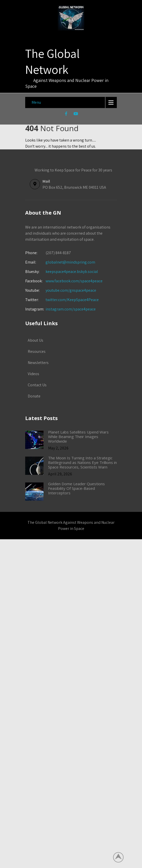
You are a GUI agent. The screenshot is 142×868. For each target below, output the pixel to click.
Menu (36, 102)
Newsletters (38, 363)
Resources (37, 351)
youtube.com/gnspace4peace (71, 290)
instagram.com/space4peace (71, 309)
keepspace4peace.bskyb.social (72, 272)
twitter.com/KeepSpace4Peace (72, 300)
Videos (33, 374)
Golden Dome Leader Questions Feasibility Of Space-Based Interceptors (76, 488)
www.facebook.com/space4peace (74, 281)
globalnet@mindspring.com (60, 262)
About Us (35, 340)
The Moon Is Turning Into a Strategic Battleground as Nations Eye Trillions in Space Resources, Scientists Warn (82, 462)
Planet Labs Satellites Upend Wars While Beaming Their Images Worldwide (78, 437)
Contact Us (37, 385)
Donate (34, 396)
